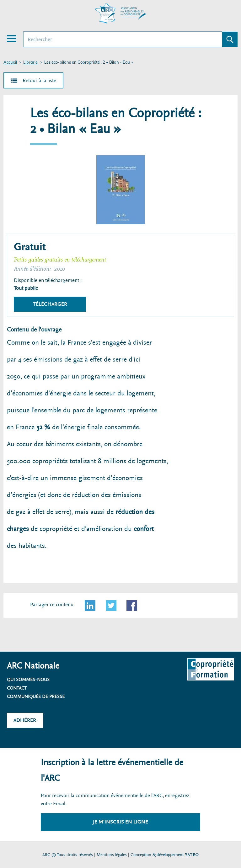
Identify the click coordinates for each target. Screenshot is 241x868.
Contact (17, 688)
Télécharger (50, 304)
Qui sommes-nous (28, 680)
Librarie (30, 63)
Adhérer (25, 720)
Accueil (10, 63)
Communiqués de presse (36, 696)
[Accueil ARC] (120, 13)
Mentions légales (112, 855)
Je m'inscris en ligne (120, 822)
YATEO (192, 855)
